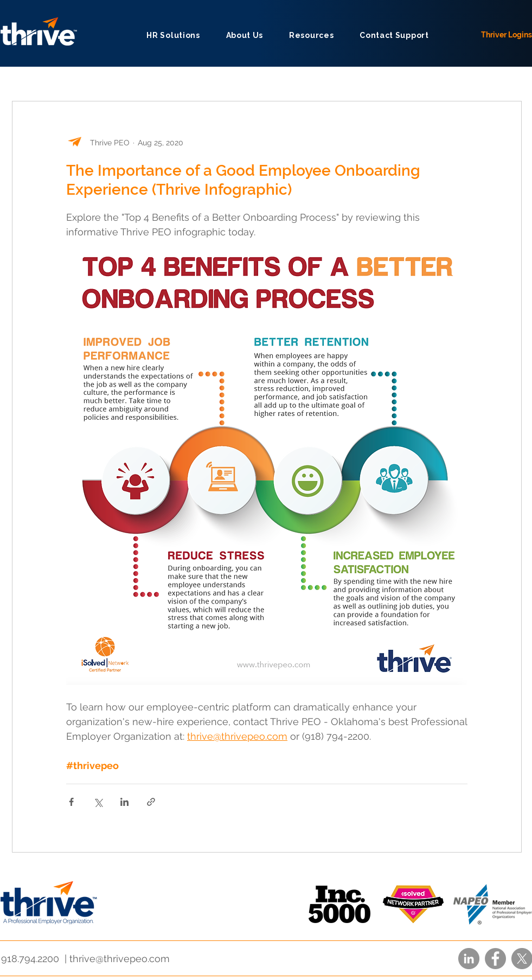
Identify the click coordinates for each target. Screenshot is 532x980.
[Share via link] (151, 802)
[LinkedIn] (469, 959)
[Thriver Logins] (503, 35)
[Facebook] (495, 959)
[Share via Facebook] (71, 802)
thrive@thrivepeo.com (120, 959)
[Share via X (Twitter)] (98, 802)
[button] (245, 35)
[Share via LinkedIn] (124, 802)
